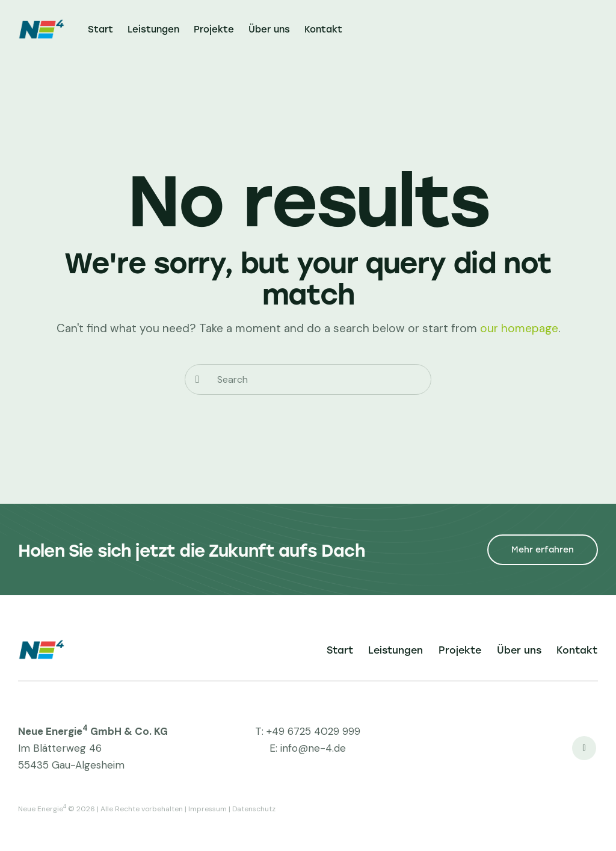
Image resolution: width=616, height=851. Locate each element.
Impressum (208, 809)
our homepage (519, 328)
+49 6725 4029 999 (313, 731)
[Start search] (197, 379)
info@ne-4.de (313, 748)
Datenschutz (254, 809)
